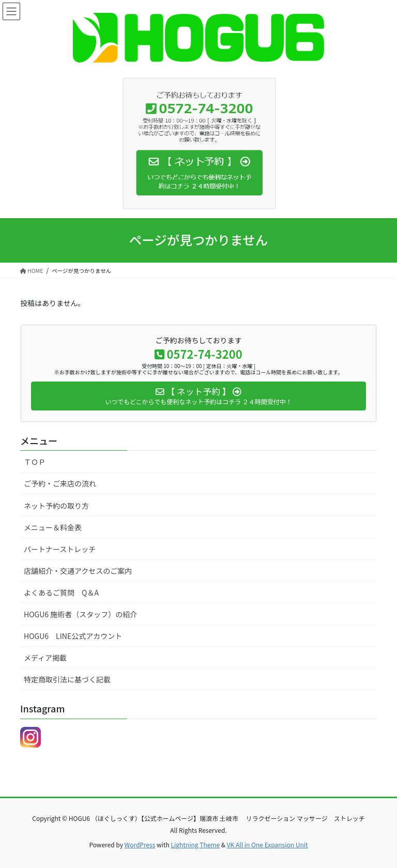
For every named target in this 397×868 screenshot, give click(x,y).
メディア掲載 (45, 658)
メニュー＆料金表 (53, 527)
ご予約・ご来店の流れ (60, 483)
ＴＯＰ (35, 462)
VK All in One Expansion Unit (268, 844)
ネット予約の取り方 (56, 506)
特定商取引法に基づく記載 (67, 679)
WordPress (140, 844)
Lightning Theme (195, 844)
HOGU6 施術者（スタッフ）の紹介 (80, 614)
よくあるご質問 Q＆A (61, 592)
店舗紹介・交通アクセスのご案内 (78, 571)
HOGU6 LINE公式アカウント (73, 636)
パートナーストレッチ (60, 549)
